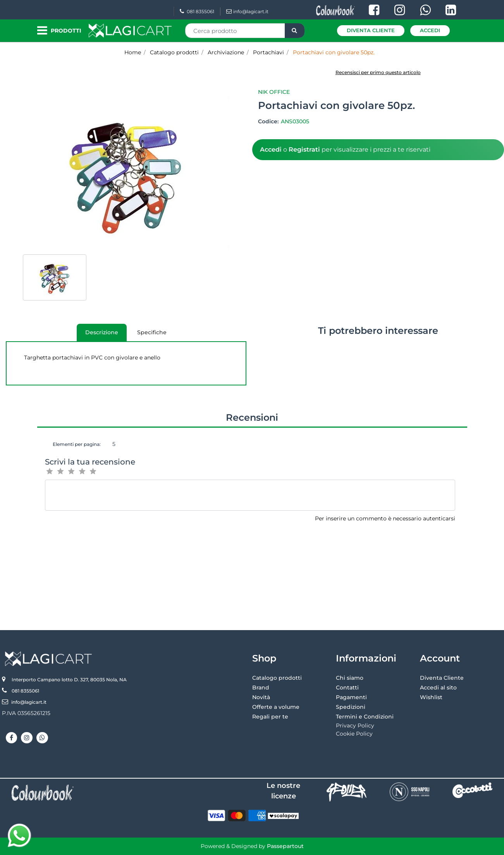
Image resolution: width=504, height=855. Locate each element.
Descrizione (97, 335)
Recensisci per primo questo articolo (378, 72)
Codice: (269, 121)
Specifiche (152, 332)
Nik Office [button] (274, 92)
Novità (261, 697)
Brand (261, 687)
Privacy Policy (355, 725)
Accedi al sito (438, 687)
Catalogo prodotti (277, 678)
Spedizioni (351, 707)
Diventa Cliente (371, 30)
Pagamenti (351, 697)
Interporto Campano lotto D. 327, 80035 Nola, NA (69, 680)
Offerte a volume (276, 707)
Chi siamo (350, 678)
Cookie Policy (354, 734)
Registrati (304, 149)
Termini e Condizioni (365, 717)
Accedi (430, 30)
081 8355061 (197, 11)
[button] (295, 31)
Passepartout (285, 846)
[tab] (102, 332)
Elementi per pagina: (77, 444)
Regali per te (270, 717)
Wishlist (431, 697)
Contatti (347, 687)
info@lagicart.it (247, 11)
